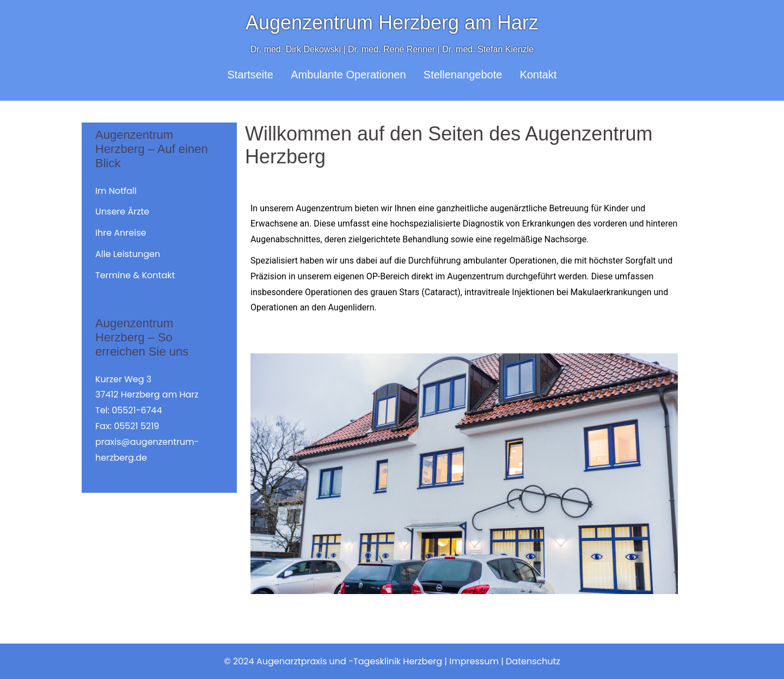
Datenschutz (533, 661)
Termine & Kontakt (135, 275)
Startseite (250, 75)
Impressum (474, 661)
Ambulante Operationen (348, 75)
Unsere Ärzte (122, 212)
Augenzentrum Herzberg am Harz (392, 23)
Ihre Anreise (121, 233)
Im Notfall (116, 191)
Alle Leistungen (128, 254)
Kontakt (538, 75)
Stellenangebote (463, 75)
